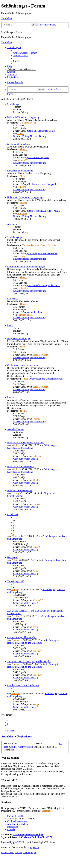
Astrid (35, 627)
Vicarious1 (47, 811)
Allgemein (12, 224)
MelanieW (23, 160)
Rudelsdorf (13, 514)
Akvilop (15, 445)
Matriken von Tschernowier (21, 467)
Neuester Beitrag (30, 136)
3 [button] (8, 725)
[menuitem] (25, 53)
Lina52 (21, 133)
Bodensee (22, 214)
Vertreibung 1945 (16, 581)
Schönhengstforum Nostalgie (28, 835)
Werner (15, 536)
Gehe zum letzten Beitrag (25, 459)
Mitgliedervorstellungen (19, 339)
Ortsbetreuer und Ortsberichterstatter (47, 379)
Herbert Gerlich (25, 315)
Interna (11, 397)
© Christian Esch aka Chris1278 (35, 837)
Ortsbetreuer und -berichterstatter (23, 365)
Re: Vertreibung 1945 (39, 157)
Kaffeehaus (13, 299)
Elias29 (36, 547)
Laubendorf (23, 288)
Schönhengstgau (15, 237)
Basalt (14, 616)
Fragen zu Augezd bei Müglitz (22, 637)
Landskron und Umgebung (20, 171)
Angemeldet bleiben (46, 747)
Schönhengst (13, 104)
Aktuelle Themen (16, 429)
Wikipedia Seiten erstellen (20, 491)
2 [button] (8, 723)
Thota (25, 379)
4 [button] (8, 728)
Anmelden (7, 736)
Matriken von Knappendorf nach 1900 (26, 443)
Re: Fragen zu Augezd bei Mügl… (45, 211)
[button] (11, 731)
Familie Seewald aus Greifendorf (23, 685)
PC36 (14, 560)
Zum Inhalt (7, 18)
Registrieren (25, 736)
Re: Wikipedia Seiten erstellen (43, 253)
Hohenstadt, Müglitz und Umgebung (25, 197)
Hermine (16, 693)
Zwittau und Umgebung (19, 144)
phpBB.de (34, 847)
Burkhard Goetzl (28, 123)
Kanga (15, 589)
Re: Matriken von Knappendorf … (45, 184)
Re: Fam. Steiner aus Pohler (42, 131)
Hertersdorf (13, 557)
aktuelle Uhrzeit (36, 312)
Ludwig (21, 256)
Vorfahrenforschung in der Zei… (44, 285)
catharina (22, 187)
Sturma (23, 203)
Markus (24, 176)
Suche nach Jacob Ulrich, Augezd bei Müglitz (29, 661)
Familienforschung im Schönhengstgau (26, 267)
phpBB (17, 842)
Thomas (24, 149)
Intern (10, 325)
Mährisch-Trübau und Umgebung (23, 117)
